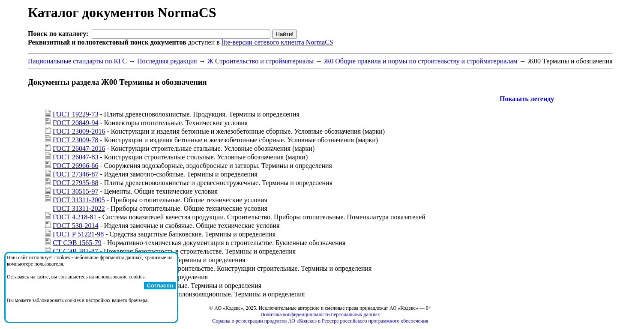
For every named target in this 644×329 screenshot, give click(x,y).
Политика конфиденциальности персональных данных (320, 314)
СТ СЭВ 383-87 (75, 251)
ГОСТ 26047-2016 (79, 148)
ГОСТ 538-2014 (75, 226)
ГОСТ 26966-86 (75, 166)
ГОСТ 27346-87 (75, 174)
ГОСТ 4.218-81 (75, 217)
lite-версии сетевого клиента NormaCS (277, 42)
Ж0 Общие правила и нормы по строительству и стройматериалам (421, 61)
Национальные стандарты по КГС (77, 61)
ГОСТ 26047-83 (75, 157)
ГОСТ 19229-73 (75, 114)
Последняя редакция (167, 61)
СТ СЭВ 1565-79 (77, 243)
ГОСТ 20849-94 (75, 123)
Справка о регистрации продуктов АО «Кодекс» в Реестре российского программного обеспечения (320, 321)
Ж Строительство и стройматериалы (261, 61)
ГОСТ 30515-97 (75, 191)
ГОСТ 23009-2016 (79, 131)
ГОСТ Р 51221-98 (78, 234)
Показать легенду (527, 99)
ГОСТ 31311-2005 (79, 200)
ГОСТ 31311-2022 (79, 208)
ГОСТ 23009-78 (75, 140)
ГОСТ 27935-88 (75, 183)
